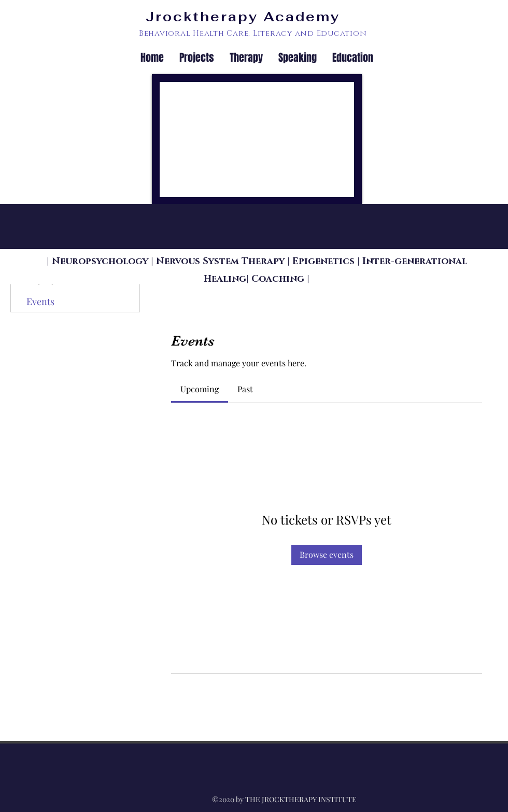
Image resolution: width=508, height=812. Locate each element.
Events (40, 301)
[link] (200, 389)
